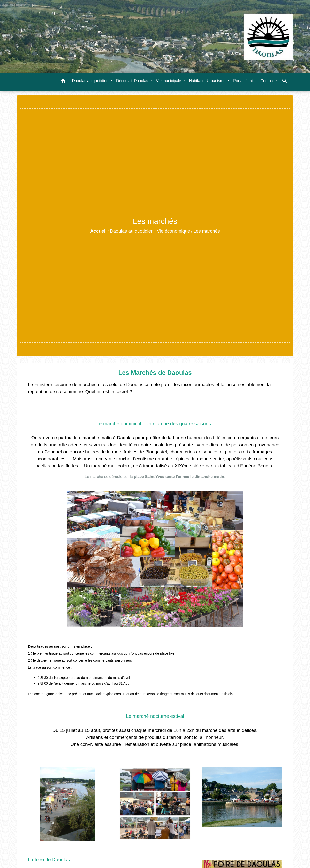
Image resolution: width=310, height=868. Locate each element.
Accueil (98, 231)
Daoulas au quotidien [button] (91, 81)
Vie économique (173, 231)
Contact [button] (268, 81)
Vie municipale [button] (169, 81)
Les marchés (207, 231)
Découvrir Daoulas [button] (133, 81)
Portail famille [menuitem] (245, 81)
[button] (63, 82)
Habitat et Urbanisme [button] (208, 81)
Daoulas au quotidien (132, 231)
